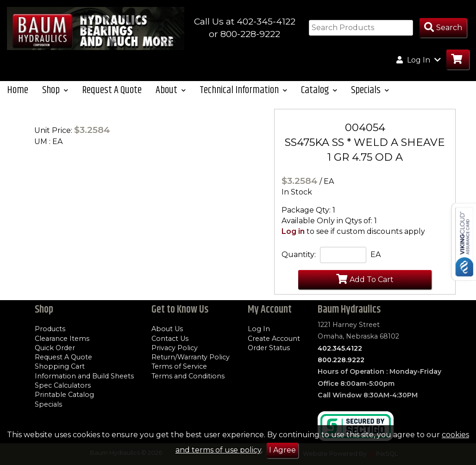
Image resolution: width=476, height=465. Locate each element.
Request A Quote (112, 90)
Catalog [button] (319, 90)
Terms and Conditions (188, 376)
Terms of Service (179, 366)
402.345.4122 (340, 348)
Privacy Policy (175, 348)
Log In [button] (419, 60)
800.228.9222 (341, 360)
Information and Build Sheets (84, 376)
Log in (293, 231)
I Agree (282, 450)
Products (50, 329)
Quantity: (299, 254)
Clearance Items (62, 339)
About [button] (171, 90)
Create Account (274, 339)
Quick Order (55, 348)
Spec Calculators (63, 385)
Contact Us (170, 339)
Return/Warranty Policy (191, 357)
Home (18, 90)
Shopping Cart (60, 366)
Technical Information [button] (243, 90)
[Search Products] (443, 28)
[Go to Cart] (458, 60)
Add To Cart (365, 279)
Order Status (269, 348)
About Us (167, 329)
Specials (48, 404)
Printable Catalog (64, 395)
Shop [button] (55, 90)
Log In (259, 329)
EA (376, 254)
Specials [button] (370, 90)
